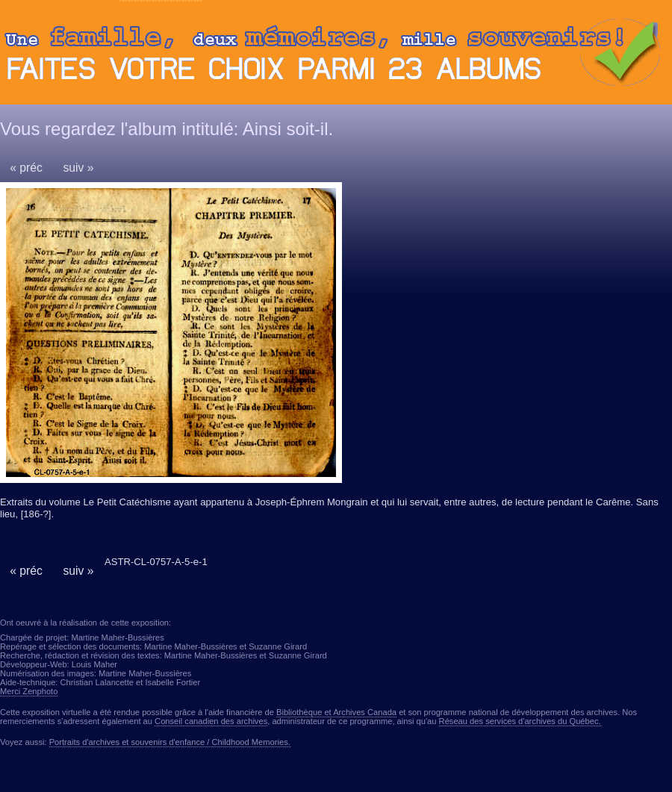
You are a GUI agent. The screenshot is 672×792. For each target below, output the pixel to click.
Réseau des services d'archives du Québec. (520, 721)
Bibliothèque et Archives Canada (336, 712)
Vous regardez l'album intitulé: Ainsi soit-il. (167, 129)
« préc (26, 168)
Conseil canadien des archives (211, 721)
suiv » (78, 168)
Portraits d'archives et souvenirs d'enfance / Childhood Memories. (170, 742)
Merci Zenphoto (29, 691)
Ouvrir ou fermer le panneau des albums (336, 56)
